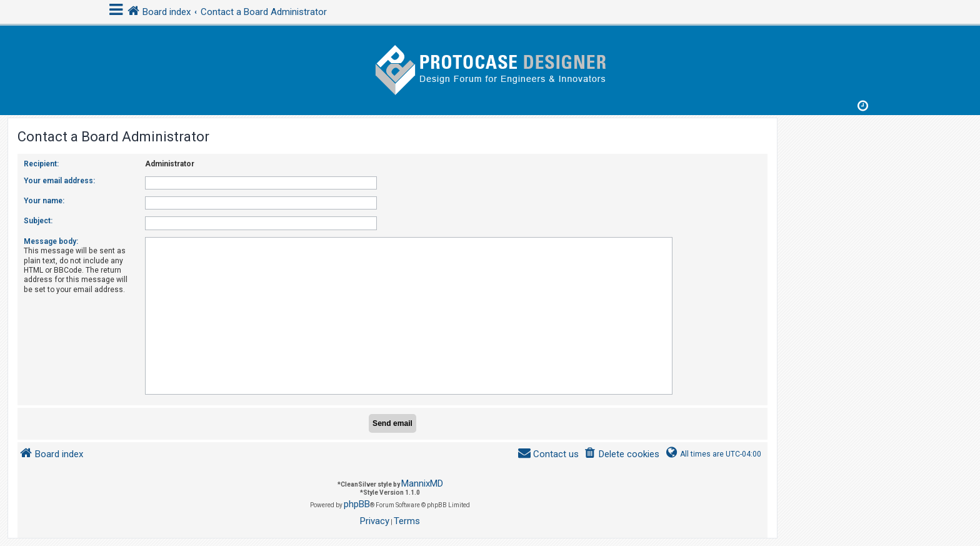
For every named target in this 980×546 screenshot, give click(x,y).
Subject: (38, 221)
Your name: (44, 201)
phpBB (357, 504)
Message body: (51, 241)
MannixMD (422, 483)
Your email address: (59, 181)
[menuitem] (622, 454)
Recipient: (41, 164)
